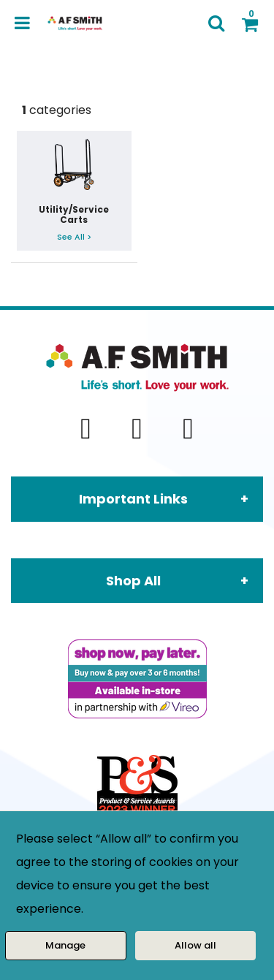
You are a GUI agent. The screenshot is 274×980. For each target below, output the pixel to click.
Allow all (195, 945)
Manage (65, 945)
